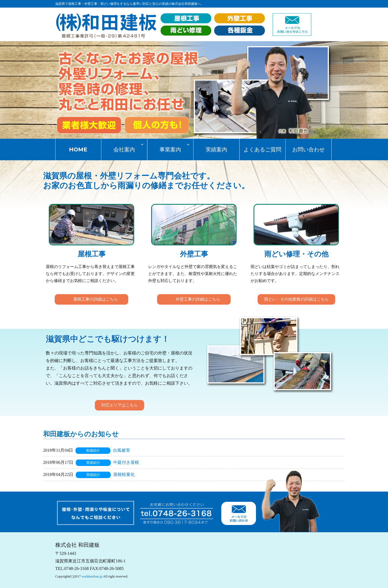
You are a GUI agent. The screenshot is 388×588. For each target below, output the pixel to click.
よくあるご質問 (262, 149)
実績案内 (216, 149)
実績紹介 (93, 451)
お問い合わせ (309, 149)
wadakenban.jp (92, 576)
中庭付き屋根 (126, 462)
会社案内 (124, 149)
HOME (78, 149)
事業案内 (170, 149)
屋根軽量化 (124, 474)
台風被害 (122, 450)
